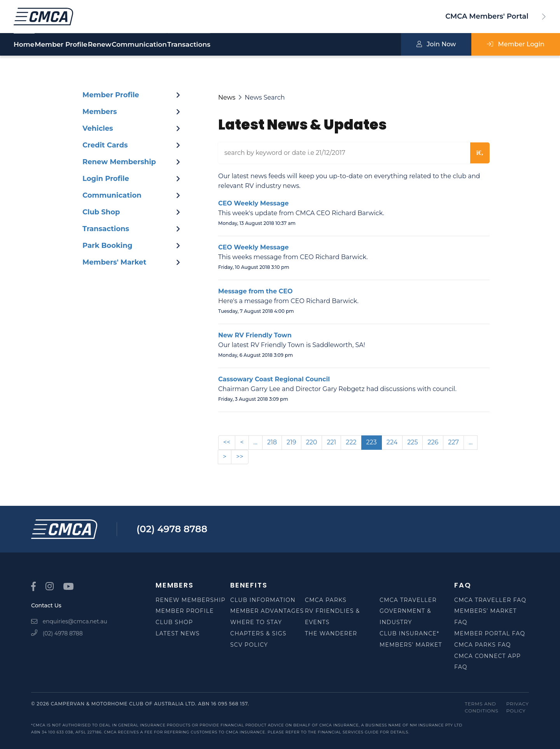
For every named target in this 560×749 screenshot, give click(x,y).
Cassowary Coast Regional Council (274, 379)
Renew (138, 45)
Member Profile (80, 45)
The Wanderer (331, 633)
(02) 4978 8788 (172, 529)
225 (412, 442)
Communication (196, 45)
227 (453, 442)
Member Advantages (267, 611)
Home (24, 45)
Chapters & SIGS (258, 633)
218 (272, 442)
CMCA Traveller (408, 600)
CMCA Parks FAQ (483, 645)
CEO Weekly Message (253, 203)
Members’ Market (411, 645)
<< (227, 442)
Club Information (263, 600)
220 (312, 442)
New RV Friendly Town (255, 335)
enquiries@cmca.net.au (69, 621)
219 (291, 442)
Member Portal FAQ (490, 633)
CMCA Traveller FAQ (490, 600)
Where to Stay (256, 622)
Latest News (178, 633)
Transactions (265, 45)
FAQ (463, 585)
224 (392, 442)
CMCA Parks (326, 600)
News (227, 97)
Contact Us (46, 605)
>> (240, 457)
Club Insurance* (409, 633)
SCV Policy (249, 645)
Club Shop (174, 622)
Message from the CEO (255, 291)
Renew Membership (191, 600)
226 (433, 442)
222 (351, 442)
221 (331, 442)
